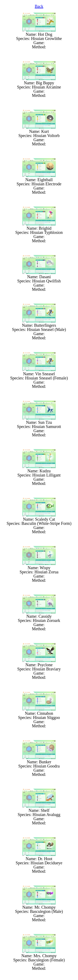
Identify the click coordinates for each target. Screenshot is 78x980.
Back (39, 6)
